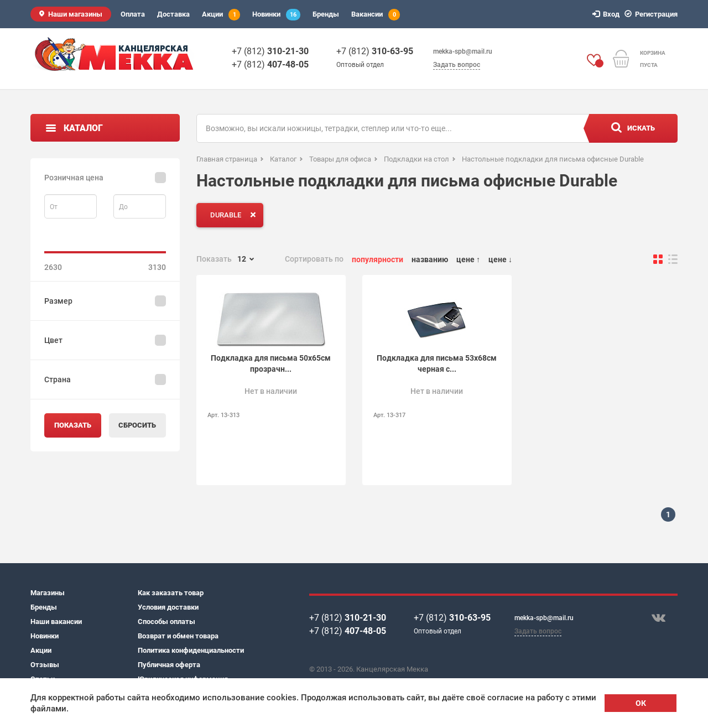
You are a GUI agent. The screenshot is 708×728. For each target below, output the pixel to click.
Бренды (326, 14)
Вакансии (376, 15)
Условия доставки (168, 607)
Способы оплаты (166, 622)
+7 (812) (270, 51)
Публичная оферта (169, 665)
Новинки (276, 15)
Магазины (48, 593)
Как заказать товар (171, 593)
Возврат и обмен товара (178, 636)
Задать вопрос (457, 65)
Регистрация (653, 14)
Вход (608, 14)
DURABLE (235, 215)
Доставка (173, 14)
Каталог (83, 128)
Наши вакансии (56, 622)
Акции (221, 15)
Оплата (133, 14)
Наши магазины (75, 14)
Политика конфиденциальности (191, 650)
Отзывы (45, 665)
